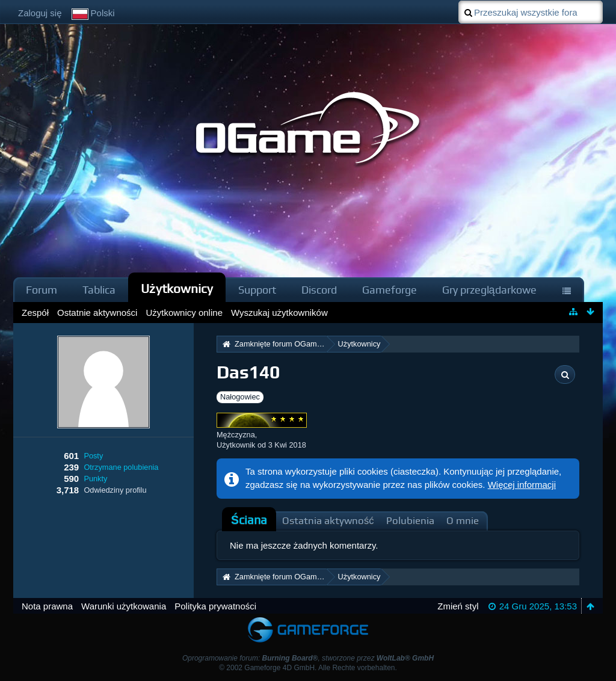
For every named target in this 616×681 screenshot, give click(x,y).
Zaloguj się (40, 13)
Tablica (99, 290)
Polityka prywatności (215, 606)
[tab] (249, 520)
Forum (42, 290)
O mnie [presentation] (463, 521)
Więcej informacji (522, 485)
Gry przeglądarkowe (489, 290)
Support (257, 290)
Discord (319, 290)
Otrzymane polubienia (121, 467)
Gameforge (390, 290)
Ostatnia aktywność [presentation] (328, 521)
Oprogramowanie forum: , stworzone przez (308, 658)
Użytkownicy (177, 288)
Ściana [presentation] (249, 520)
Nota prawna (47, 606)
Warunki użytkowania (124, 606)
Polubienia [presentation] (410, 521)
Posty (93, 456)
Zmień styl (458, 606)
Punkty (95, 479)
